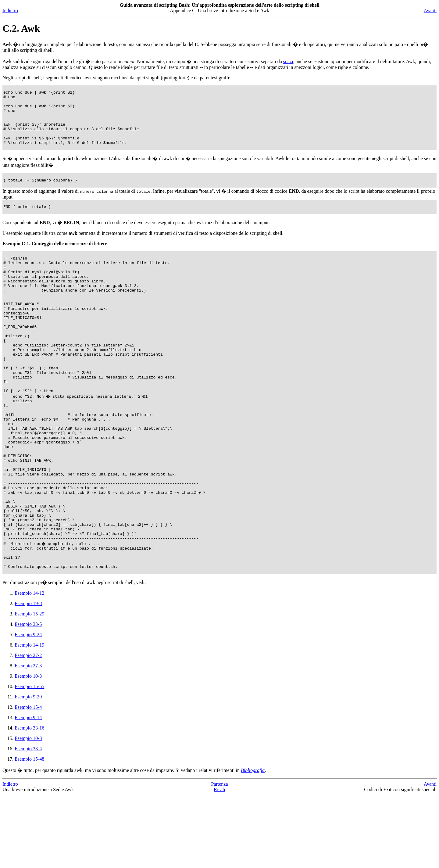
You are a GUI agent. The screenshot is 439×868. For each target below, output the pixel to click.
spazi (288, 61)
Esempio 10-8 (28, 811)
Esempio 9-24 (28, 708)
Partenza (219, 857)
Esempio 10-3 (28, 749)
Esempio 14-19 (29, 718)
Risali (219, 863)
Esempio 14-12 (29, 666)
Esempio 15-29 (29, 687)
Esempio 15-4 (28, 780)
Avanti (430, 11)
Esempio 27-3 (28, 739)
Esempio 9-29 (28, 770)
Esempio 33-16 (29, 801)
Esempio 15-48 (29, 832)
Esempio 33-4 (28, 822)
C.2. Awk (21, 28)
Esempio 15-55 (29, 760)
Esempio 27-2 (28, 728)
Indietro (10, 11)
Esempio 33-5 (28, 697)
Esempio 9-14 (28, 791)
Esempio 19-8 (28, 677)
